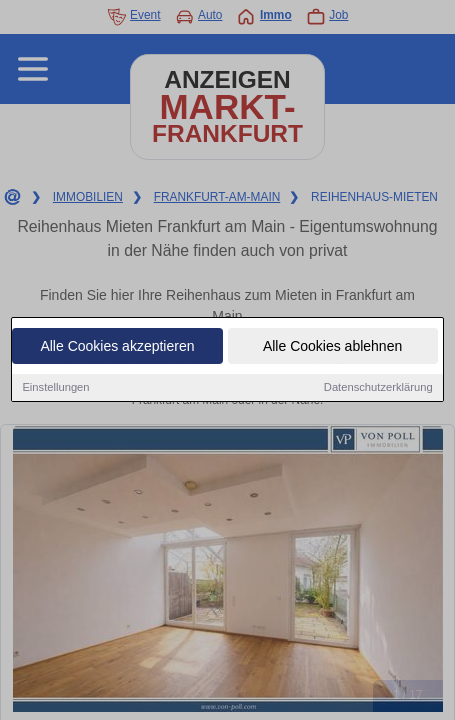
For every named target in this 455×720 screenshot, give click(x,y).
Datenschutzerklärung (378, 388)
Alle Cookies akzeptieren (117, 347)
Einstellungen (55, 388)
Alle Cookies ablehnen (332, 347)
